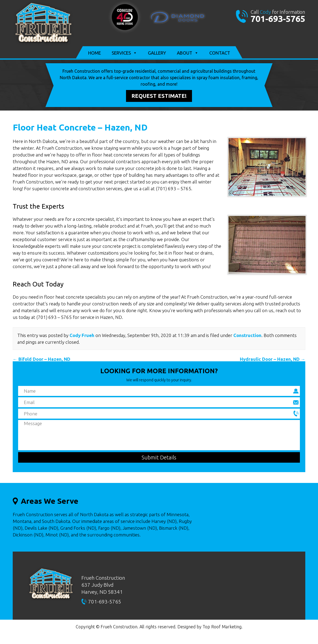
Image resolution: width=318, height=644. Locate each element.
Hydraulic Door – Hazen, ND (273, 359)
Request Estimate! (159, 96)
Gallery (157, 53)
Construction (247, 335)
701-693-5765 (278, 19)
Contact (220, 53)
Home (95, 53)
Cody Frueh (82, 335)
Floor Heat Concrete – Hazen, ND (80, 127)
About (188, 53)
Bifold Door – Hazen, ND (42, 359)
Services (124, 53)
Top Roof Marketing (222, 627)
